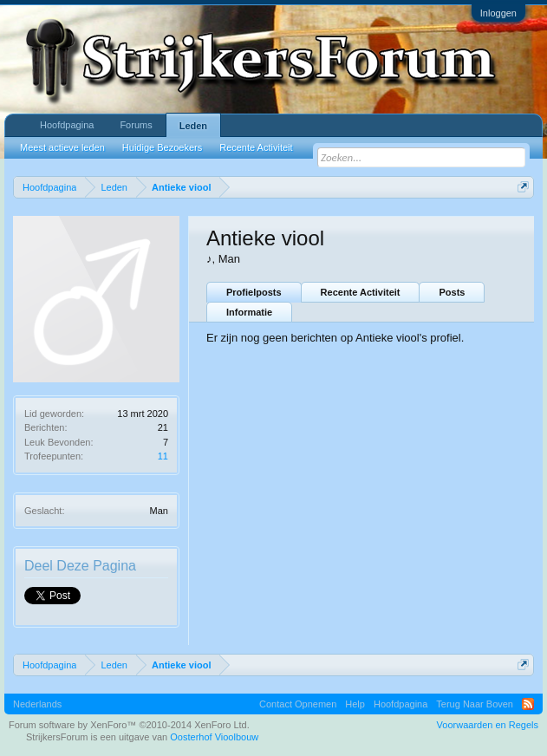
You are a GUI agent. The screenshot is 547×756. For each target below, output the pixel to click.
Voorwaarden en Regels (488, 725)
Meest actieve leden (62, 147)
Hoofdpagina (67, 125)
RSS (528, 704)
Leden (193, 126)
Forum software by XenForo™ (129, 725)
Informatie (249, 312)
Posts (452, 292)
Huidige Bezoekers (162, 147)
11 (163, 456)
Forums (136, 125)
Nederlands (37, 704)
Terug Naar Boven (475, 704)
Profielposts (254, 292)
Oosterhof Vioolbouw (214, 737)
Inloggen (498, 13)
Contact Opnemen (298, 704)
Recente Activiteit (361, 292)
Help (355, 704)
